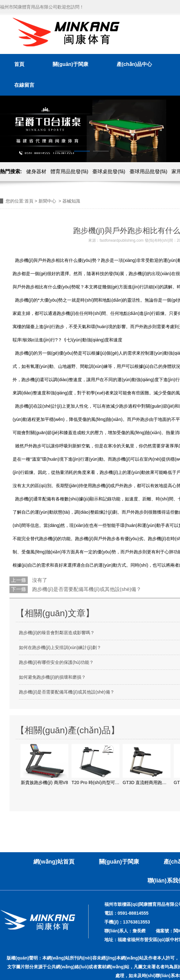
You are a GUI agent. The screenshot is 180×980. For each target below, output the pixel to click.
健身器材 (36, 171)
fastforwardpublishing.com (122, 240)
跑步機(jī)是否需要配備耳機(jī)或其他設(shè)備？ (86, 589)
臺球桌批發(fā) (109, 171)
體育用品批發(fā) (69, 171)
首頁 (19, 64)
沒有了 (39, 580)
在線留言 (24, 85)
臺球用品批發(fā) (148, 171)
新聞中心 (47, 201)
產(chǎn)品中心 (134, 64)
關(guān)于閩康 (70, 64)
